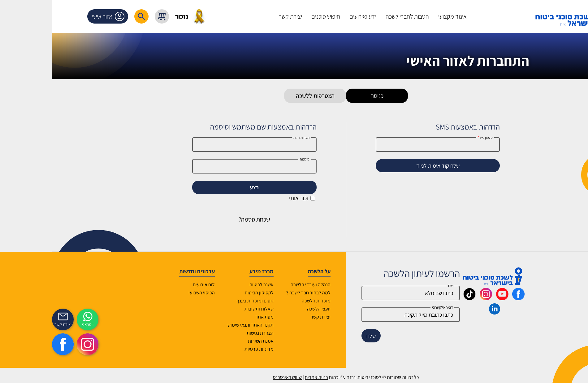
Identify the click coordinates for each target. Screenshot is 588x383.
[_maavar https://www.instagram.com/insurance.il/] (434, 298)
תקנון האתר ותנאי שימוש (199, 325)
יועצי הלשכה (267, 309)
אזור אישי (57, 16)
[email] (359, 315)
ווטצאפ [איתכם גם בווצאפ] (36, 324)
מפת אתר (212, 317)
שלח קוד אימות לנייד (386, 166)
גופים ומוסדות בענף (203, 301)
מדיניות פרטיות (207, 349)
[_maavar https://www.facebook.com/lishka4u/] (466, 298)
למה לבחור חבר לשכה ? (256, 293)
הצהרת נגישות (208, 333)
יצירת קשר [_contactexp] (11, 324)
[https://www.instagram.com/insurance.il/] (36, 344)
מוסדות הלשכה (264, 301)
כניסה (325, 96)
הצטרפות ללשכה (263, 96)
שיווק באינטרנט (235, 377)
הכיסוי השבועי (150, 293)
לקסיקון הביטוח (207, 293)
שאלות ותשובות (207, 309)
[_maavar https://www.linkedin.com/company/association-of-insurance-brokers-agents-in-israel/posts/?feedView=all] (443, 312)
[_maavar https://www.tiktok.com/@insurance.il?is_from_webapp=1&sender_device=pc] (417, 298)
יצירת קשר (269, 317)
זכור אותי (250, 198)
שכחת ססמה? (202, 219)
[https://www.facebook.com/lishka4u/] (11, 344)
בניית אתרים (264, 377)
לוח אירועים (152, 285)
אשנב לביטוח (210, 285)
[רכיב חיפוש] (89, 16)
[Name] (359, 293)
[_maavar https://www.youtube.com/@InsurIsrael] (450, 298)
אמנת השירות (209, 341)
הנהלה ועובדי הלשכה (259, 285)
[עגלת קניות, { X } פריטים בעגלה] (110, 16)
